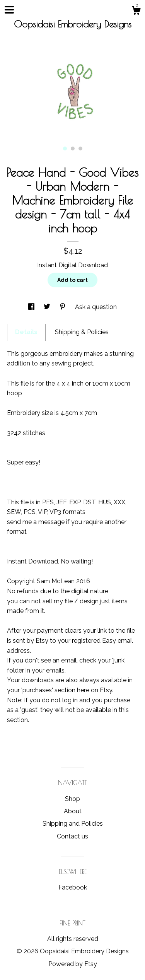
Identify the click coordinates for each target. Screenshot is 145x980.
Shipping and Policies (73, 824)
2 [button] (73, 149)
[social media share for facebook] (32, 307)
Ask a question (96, 307)
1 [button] (65, 149)
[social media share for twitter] (48, 307)
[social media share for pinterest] (63, 307)
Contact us (72, 836)
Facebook (73, 887)
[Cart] (136, 12)
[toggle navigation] (9, 10)
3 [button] (80, 149)
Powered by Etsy (73, 964)
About (73, 811)
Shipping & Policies (82, 332)
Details (26, 332)
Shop (72, 799)
